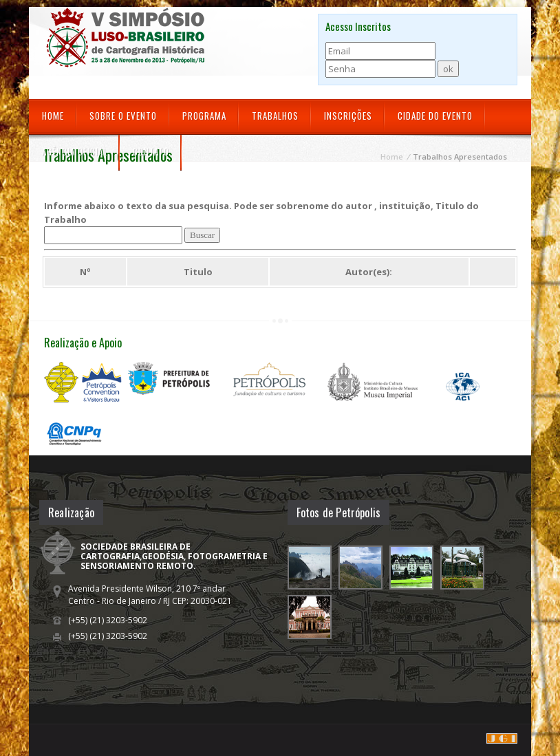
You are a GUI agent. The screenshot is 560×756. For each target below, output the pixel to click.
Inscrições (348, 116)
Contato (151, 151)
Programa (204, 116)
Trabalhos (275, 116)
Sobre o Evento (123, 116)
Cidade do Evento (435, 116)
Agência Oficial (75, 151)
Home (53, 116)
